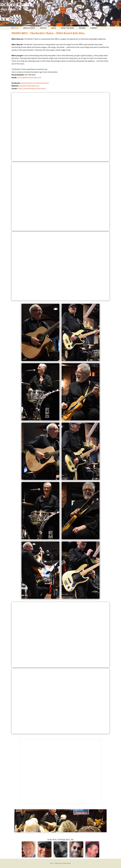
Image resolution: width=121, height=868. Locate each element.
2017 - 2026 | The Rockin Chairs (60, 863)
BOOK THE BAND (68, 28)
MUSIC (54, 28)
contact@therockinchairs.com (29, 77)
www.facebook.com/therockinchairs (35, 83)
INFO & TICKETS (29, 28)
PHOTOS (43, 28)
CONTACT (94, 28)
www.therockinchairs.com (29, 86)
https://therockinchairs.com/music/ (32, 88)
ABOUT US (15, 28)
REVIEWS (82, 28)
